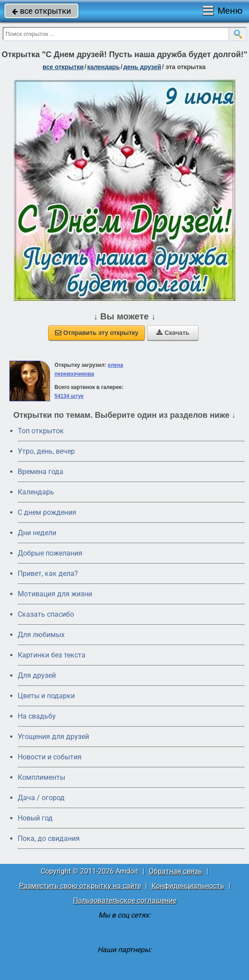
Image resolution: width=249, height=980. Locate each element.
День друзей (142, 67)
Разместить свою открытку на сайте (80, 886)
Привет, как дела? (48, 574)
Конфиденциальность (188, 886)
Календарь (104, 67)
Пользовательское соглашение (125, 900)
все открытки (41, 11)
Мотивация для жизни (55, 594)
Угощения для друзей (53, 737)
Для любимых (41, 635)
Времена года (41, 472)
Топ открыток (41, 431)
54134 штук (69, 396)
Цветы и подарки (46, 696)
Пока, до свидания (49, 838)
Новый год (35, 818)
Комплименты (41, 777)
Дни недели (37, 533)
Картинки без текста (52, 655)
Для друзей (37, 675)
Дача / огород (41, 798)
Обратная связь (175, 871)
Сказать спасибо (46, 614)
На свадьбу (37, 716)
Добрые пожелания (50, 553)
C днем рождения (47, 512)
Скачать (173, 333)
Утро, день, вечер (46, 451)
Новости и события (50, 757)
